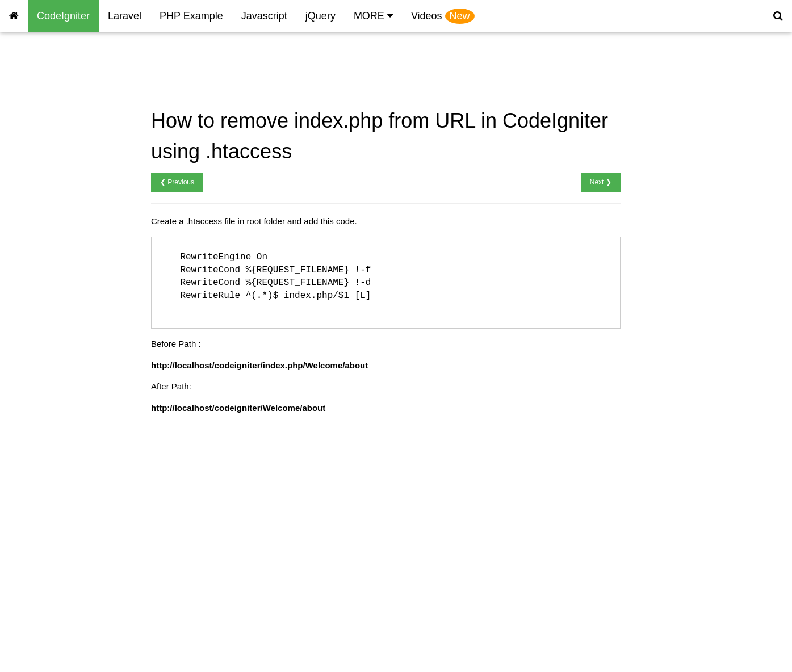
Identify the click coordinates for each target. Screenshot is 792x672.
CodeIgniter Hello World (54, 117)
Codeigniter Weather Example (66, 608)
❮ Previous (177, 182)
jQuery (320, 16)
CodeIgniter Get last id (51, 291)
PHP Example (191, 16)
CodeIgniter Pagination (53, 534)
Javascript (264, 16)
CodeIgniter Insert (43, 227)
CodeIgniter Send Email (54, 469)
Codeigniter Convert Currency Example (65, 631)
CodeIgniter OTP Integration (62, 501)
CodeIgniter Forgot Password (64, 356)
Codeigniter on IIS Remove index (60, 586)
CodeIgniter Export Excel (56, 421)
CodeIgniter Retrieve (48, 243)
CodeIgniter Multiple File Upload (70, 388)
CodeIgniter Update (46, 259)
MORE (373, 16)
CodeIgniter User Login (53, 324)
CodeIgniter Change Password (67, 340)
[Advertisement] (367, 70)
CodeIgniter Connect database (67, 181)
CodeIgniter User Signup (56, 307)
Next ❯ (601, 182)
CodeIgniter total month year (63, 518)
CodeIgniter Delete (45, 275)
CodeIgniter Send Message (61, 486)
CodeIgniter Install (43, 101)
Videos (443, 16)
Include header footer (49, 149)
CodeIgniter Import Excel (56, 404)
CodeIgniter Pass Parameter (63, 453)
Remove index (36, 133)
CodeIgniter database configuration (50, 204)
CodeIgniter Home (44, 68)
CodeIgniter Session (47, 165)
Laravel (125, 16)
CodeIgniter (63, 16)
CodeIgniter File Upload (54, 372)
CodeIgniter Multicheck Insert (64, 437)
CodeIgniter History (45, 84)
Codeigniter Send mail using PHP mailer (62, 557)
